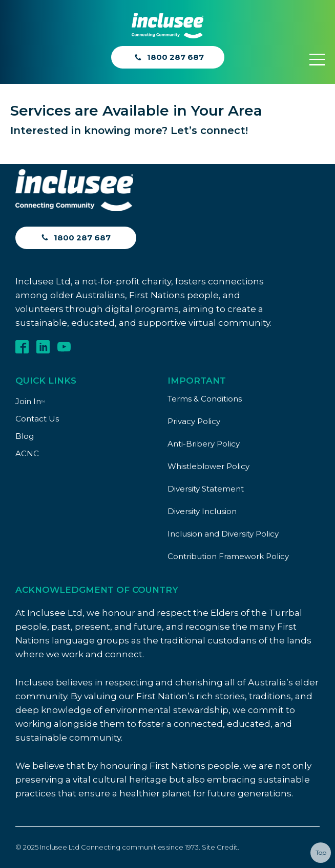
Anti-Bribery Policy (204, 444)
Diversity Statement (206, 489)
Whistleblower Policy (208, 466)
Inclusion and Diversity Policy (223, 534)
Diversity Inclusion (202, 511)
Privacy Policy (194, 421)
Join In (30, 401)
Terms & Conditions (205, 399)
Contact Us (37, 419)
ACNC (27, 453)
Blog (25, 436)
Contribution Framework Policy (228, 556)
